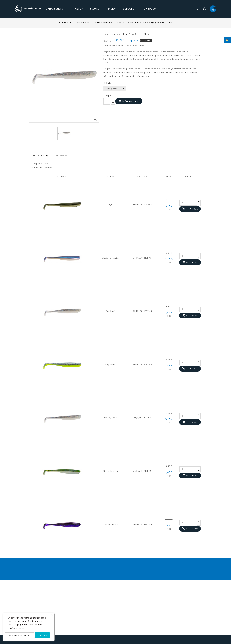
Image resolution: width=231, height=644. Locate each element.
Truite (78, 9)
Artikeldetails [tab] (60, 155)
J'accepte (42, 635)
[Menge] (107, 101)
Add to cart (190, 209)
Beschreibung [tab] (40, 155)
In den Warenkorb (129, 101)
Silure (96, 9)
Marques (150, 9)
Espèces (130, 9)
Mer (112, 9)
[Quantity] (188, 203)
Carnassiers (56, 9)
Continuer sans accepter (20, 635)
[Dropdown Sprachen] (227, 40)
